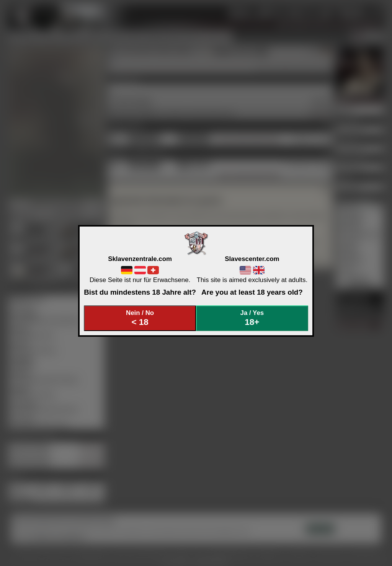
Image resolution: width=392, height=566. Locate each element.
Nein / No (140, 318)
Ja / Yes (252, 318)
